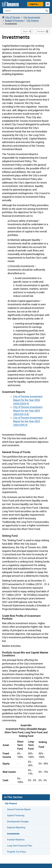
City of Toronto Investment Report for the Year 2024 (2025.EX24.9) (28, 400)
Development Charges (18, 822)
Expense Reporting (16, 827)
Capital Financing (16, 815)
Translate (41, 31)
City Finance (11, 803)
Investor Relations (16, 840)
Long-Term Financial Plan (20, 846)
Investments (13, 834)
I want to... (34, 4)
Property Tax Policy (17, 852)
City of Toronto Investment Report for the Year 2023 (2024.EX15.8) (28, 411)
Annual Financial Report (19, 809)
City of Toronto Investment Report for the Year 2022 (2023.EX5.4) (28, 421)
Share (28, 31)
